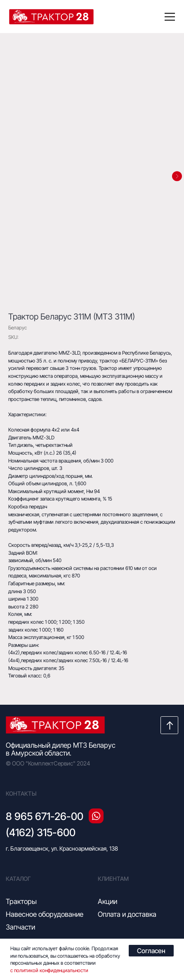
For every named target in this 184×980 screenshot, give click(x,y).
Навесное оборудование (45, 914)
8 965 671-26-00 (45, 816)
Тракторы (21, 901)
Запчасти (20, 927)
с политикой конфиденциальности (49, 970)
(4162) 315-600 (41, 832)
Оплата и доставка (127, 914)
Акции (107, 901)
